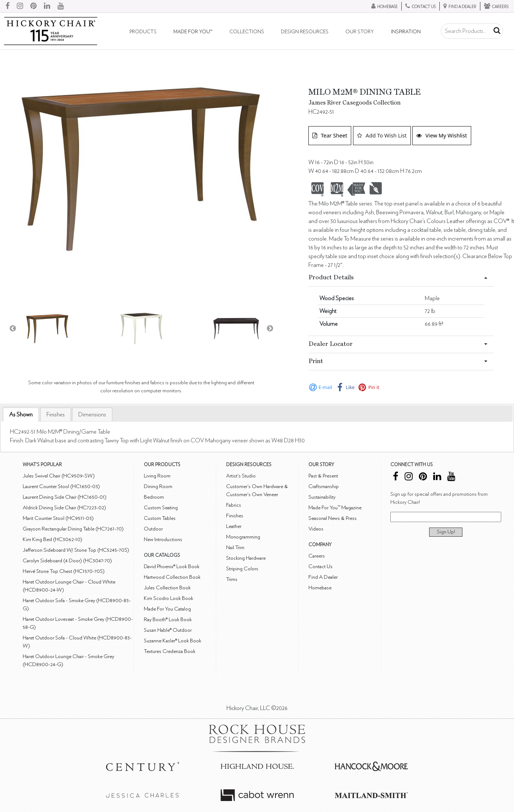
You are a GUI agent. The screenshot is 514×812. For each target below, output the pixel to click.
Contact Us (320, 566)
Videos (316, 529)
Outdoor (153, 529)
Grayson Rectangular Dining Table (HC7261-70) (73, 529)
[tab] (21, 415)
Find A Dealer (323, 577)
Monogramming (243, 537)
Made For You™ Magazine (335, 508)
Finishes (56, 415)
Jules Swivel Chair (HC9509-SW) (59, 476)
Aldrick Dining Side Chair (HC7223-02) (64, 508)
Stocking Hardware (246, 558)
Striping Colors (242, 569)
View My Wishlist (442, 135)
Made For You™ (193, 32)
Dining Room (158, 486)
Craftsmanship (324, 486)
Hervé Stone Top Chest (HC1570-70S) (64, 571)
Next (270, 329)
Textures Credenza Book (170, 651)
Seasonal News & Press (333, 518)
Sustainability (322, 497)
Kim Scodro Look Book (168, 598)
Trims (232, 579)
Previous (13, 329)
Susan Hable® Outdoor (168, 630)
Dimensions (92, 415)
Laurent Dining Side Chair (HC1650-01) (65, 497)
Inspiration (406, 32)
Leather (234, 526)
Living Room (157, 476)
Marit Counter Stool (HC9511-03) (58, 518)
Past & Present (323, 476)
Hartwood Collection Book (172, 577)
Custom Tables (160, 518)
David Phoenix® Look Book (172, 566)
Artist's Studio (241, 476)
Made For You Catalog (167, 609)
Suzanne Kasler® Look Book (172, 641)
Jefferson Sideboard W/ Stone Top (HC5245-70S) (76, 550)
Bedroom (154, 497)
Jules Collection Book (167, 588)
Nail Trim (235, 547)
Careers (317, 556)
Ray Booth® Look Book (168, 620)
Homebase (320, 588)
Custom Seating (161, 508)
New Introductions (163, 539)
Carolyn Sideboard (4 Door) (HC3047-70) (67, 561)
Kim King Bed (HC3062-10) (52, 539)
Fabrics (234, 505)
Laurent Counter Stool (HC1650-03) (61, 486)
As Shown (21, 415)
